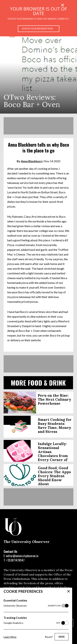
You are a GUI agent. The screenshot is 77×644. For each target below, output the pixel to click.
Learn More (10, 637)
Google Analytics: (32, 623)
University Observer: (32, 606)
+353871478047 (15, 560)
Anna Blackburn (31, 161)
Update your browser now (37, 29)
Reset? (49, 637)
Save (62, 637)
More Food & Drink (38, 383)
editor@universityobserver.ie (22, 556)
